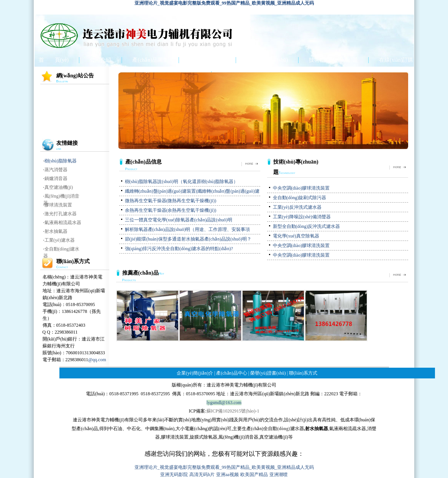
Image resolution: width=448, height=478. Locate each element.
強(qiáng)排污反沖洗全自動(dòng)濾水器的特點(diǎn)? (179, 249)
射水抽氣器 (56, 231)
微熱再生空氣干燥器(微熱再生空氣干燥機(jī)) (171, 201)
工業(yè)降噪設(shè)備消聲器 (302, 217)
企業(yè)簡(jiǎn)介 (195, 373)
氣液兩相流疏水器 (63, 223)
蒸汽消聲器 (56, 170)
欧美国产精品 (254, 475)
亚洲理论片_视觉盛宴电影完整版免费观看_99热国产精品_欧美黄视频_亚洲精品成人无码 (224, 3)
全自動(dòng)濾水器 (283, 429)
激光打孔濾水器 (61, 214)
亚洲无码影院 (174, 475)
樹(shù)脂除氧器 (61, 161)
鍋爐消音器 (56, 178)
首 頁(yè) (54, 60)
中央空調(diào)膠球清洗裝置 (301, 188)
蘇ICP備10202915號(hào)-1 (233, 411)
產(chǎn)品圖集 (150, 60)
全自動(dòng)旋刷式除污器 (300, 198)
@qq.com (97, 360)
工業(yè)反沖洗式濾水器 (297, 207)
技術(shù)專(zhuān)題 (333, 60)
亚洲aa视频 (227, 475)
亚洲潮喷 (279, 475)
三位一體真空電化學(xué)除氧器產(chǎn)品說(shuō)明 (179, 220)
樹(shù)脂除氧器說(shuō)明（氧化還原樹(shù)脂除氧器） (182, 182)
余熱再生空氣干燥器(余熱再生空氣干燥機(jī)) (171, 210)
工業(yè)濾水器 (60, 240)
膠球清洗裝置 (58, 205)
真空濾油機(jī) (59, 187)
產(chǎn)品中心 (207, 60)
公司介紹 (100, 60)
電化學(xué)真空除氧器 (296, 236)
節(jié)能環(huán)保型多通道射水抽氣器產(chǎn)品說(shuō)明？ (188, 239)
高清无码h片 (202, 475)
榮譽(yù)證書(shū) (267, 60)
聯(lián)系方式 (303, 373)
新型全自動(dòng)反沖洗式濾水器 (307, 226)
